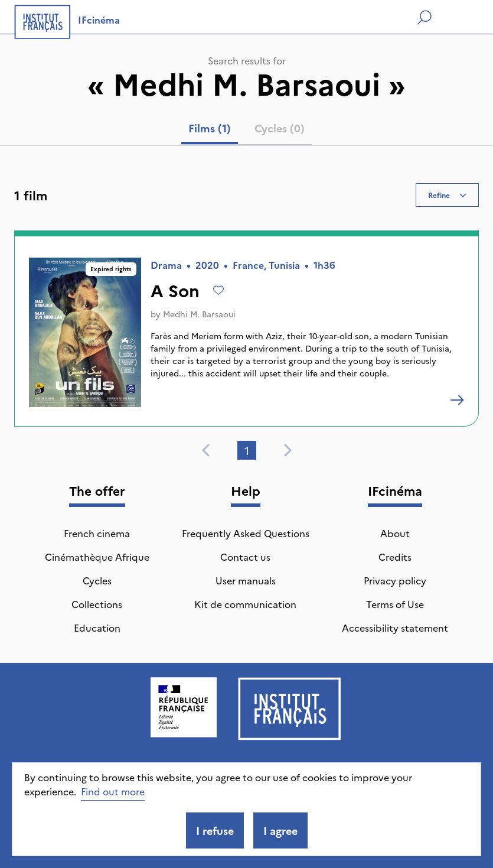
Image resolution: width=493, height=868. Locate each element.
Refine (447, 195)
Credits (395, 557)
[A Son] (457, 400)
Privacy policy (395, 580)
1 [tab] (247, 451)
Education (97, 628)
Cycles (97, 580)
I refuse (215, 830)
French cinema (97, 533)
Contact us (245, 557)
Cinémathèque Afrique (97, 557)
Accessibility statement (395, 628)
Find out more (113, 791)
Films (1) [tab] (210, 128)
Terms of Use (395, 604)
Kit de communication (245, 604)
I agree (280, 830)
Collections (97, 604)
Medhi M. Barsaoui (199, 314)
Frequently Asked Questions (246, 533)
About (395, 533)
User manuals (246, 580)
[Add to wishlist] (218, 290)
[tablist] (246, 131)
